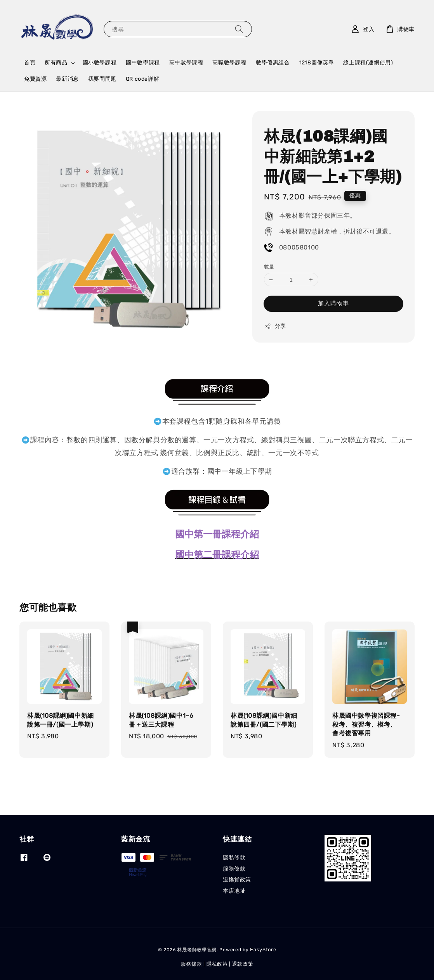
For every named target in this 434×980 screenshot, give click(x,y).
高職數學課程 (229, 63)
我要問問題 (102, 79)
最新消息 (67, 79)
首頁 (30, 63)
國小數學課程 (100, 63)
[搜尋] (239, 29)
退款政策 (243, 964)
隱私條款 (234, 858)
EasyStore (263, 950)
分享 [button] (275, 326)
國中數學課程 (143, 63)
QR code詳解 (142, 79)
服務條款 (234, 869)
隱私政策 (217, 964)
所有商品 (56, 63)
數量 (269, 267)
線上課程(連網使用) (368, 63)
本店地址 (234, 891)
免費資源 (35, 79)
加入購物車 (333, 303)
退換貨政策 (237, 880)
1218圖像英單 (317, 63)
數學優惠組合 (273, 63)
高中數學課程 (186, 63)
